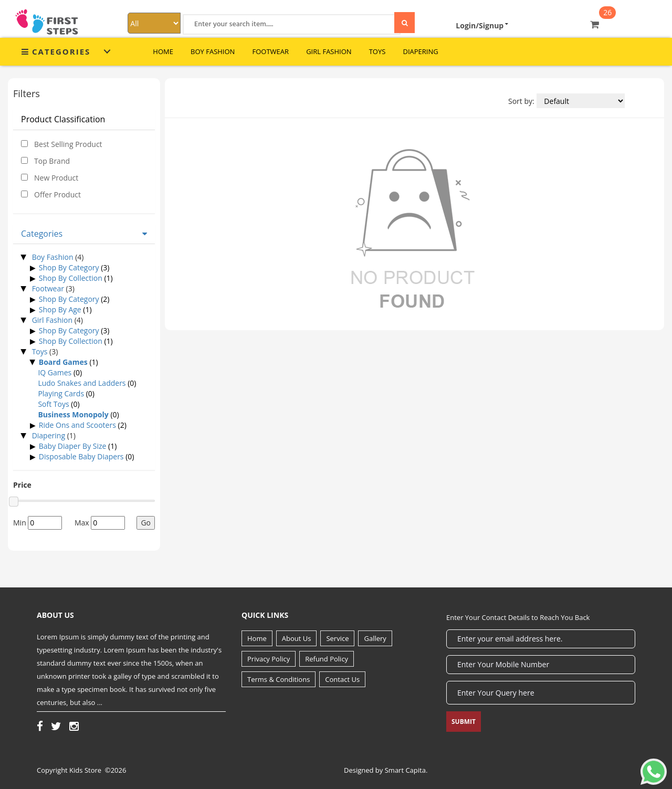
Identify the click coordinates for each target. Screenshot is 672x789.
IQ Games (55, 372)
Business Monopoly (73, 414)
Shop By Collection (71, 278)
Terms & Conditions (279, 679)
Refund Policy (327, 659)
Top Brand (52, 161)
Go (146, 523)
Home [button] (163, 51)
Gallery (375, 638)
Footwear (270, 51)
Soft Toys (53, 404)
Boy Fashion (213, 51)
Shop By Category (69, 267)
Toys (377, 51)
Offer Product (57, 194)
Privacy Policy (269, 659)
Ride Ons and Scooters (77, 425)
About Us (297, 638)
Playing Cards (61, 393)
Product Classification (63, 119)
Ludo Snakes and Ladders (82, 383)
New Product (56, 178)
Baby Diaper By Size (73, 446)
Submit (464, 722)
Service (337, 638)
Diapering (420, 51)
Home (257, 638)
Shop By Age (60, 309)
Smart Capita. (406, 770)
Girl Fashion (329, 51)
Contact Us (342, 679)
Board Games (63, 362)
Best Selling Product (68, 144)
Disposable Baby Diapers (81, 456)
